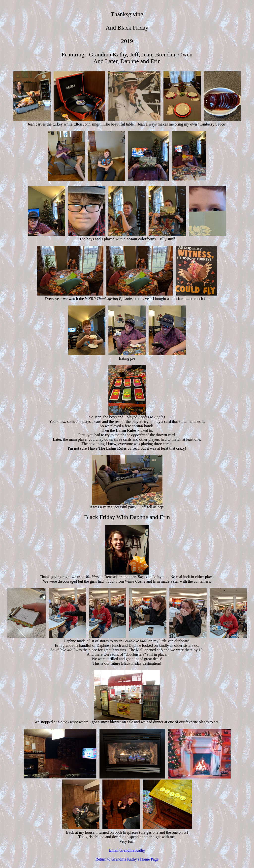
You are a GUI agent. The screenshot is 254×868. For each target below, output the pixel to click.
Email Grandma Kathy (127, 850)
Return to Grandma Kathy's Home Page (127, 859)
